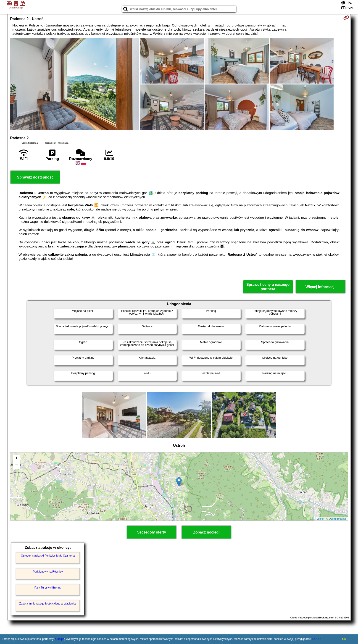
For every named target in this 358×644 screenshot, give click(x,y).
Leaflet (320, 519)
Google (60, 639)
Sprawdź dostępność (35, 177)
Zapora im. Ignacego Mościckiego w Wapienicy (48, 604)
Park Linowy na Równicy (48, 572)
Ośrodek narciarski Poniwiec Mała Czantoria (48, 556)
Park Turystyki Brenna (48, 588)
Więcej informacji (320, 287)
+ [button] (17, 459)
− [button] (17, 465)
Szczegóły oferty (152, 532)
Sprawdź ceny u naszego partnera (268, 287)
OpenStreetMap (338, 519)
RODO (316, 639)
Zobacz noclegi (206, 532)
